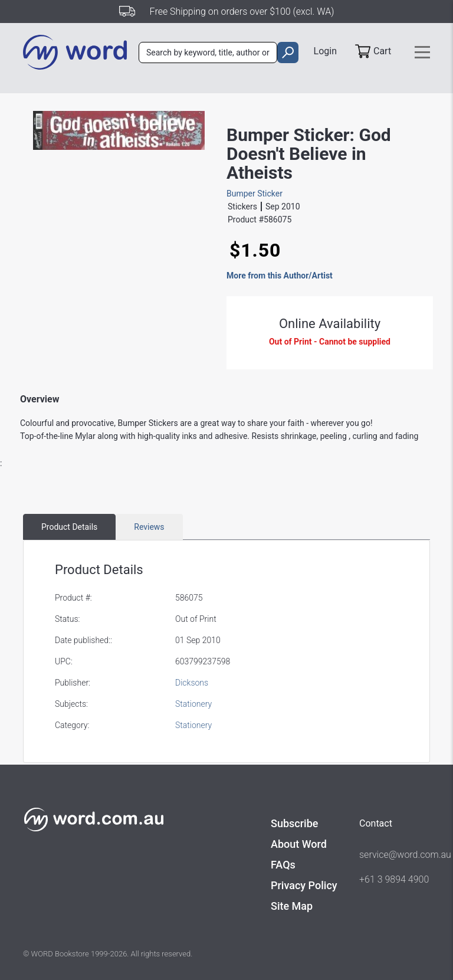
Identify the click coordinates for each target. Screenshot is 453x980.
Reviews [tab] (149, 527)
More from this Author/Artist (280, 276)
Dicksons (192, 683)
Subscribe (294, 823)
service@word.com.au (395, 855)
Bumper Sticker (255, 194)
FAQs (283, 865)
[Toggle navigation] (422, 52)
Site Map (292, 906)
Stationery (193, 704)
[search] (288, 53)
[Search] (208, 53)
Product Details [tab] (69, 527)
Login (325, 51)
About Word (299, 844)
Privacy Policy (304, 885)
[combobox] (208, 53)
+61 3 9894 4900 (394, 879)
